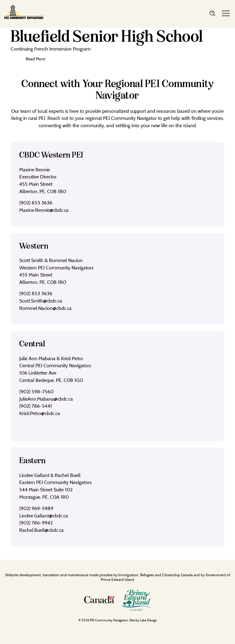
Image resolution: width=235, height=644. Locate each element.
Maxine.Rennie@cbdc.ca (44, 210)
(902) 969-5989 (36, 508)
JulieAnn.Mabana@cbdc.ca (46, 399)
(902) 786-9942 (36, 523)
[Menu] (226, 14)
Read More (35, 59)
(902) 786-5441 (36, 406)
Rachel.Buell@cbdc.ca (41, 530)
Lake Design (148, 620)
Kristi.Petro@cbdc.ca (40, 413)
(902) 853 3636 (36, 203)
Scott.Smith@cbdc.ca (41, 301)
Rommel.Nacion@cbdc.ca (45, 308)
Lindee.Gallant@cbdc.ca (44, 516)
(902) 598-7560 (36, 391)
